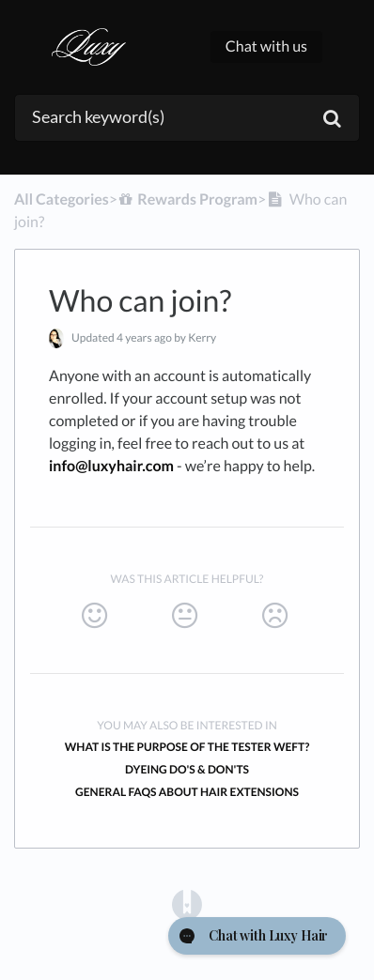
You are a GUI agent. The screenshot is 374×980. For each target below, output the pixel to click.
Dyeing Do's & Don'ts (187, 769)
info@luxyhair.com (111, 466)
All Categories (62, 199)
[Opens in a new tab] (187, 903)
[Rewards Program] (187, 199)
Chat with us (266, 46)
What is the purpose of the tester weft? (187, 747)
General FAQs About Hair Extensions (187, 792)
